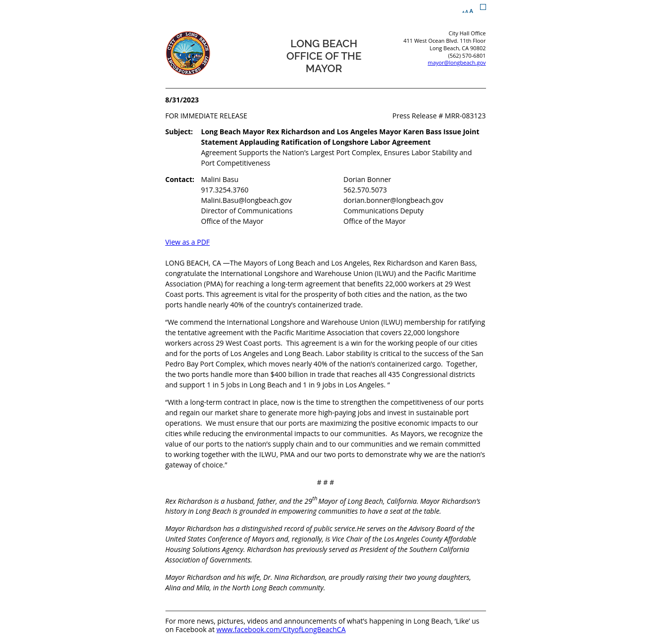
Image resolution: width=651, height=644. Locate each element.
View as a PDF (188, 242)
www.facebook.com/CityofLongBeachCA (281, 629)
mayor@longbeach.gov (457, 62)
